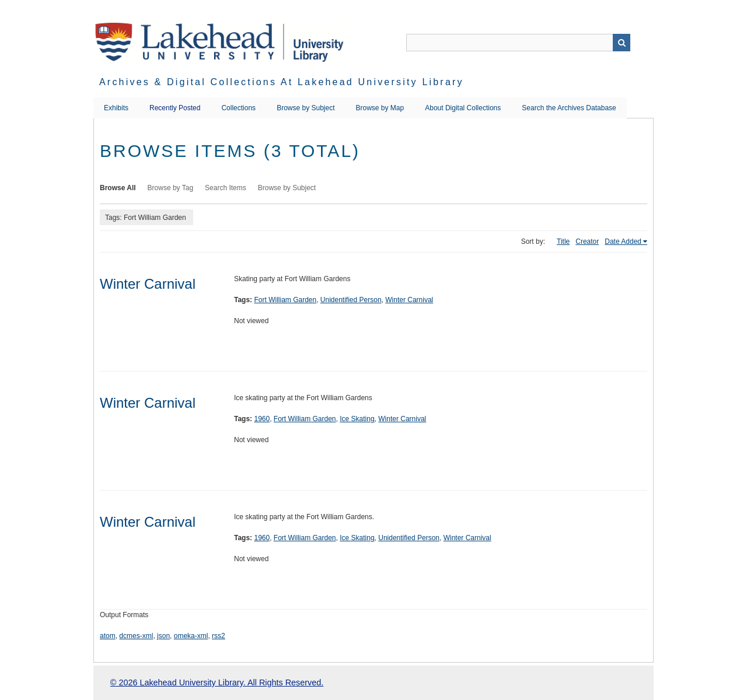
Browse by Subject (306, 108)
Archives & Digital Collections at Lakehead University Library (282, 82)
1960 (262, 419)
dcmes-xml (136, 636)
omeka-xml (191, 636)
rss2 (219, 636)
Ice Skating (357, 419)
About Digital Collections (463, 108)
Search (622, 43)
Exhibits (116, 108)
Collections (238, 108)
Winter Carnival (148, 284)
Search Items (226, 188)
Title (563, 242)
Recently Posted (175, 108)
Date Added (623, 242)
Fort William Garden (285, 300)
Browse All (118, 188)
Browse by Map (380, 108)
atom (108, 636)
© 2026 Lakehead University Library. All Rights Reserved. (217, 682)
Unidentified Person (351, 300)
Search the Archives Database (569, 108)
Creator (587, 242)
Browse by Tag (171, 188)
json (163, 636)
